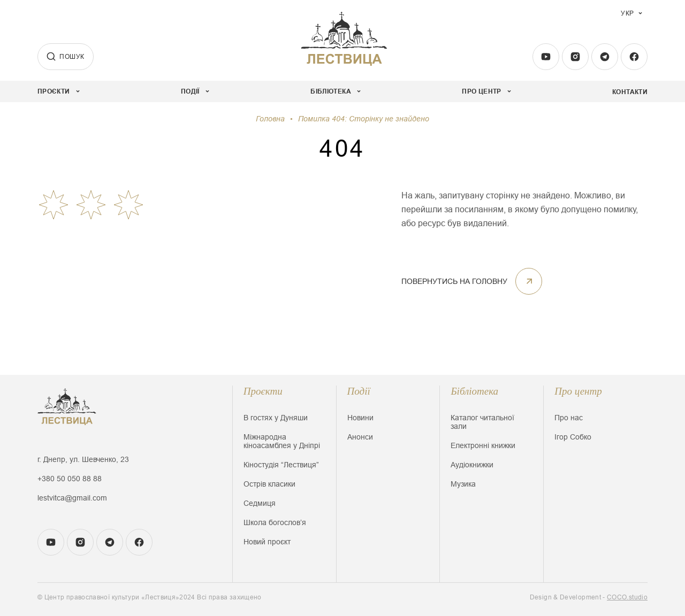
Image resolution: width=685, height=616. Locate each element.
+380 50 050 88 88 (70, 479)
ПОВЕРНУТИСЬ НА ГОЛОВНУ (472, 281)
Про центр (578, 391)
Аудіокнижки (472, 465)
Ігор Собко (573, 437)
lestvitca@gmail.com (72, 498)
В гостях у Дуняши (276, 418)
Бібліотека (474, 391)
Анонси (360, 437)
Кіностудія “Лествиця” (281, 465)
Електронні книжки (483, 445)
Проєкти (263, 391)
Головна (270, 119)
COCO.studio (627, 597)
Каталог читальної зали (482, 422)
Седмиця (260, 503)
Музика (463, 484)
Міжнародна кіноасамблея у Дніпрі (282, 441)
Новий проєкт (267, 542)
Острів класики (269, 484)
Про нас (569, 418)
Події (359, 391)
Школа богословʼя (275, 522)
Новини (360, 418)
